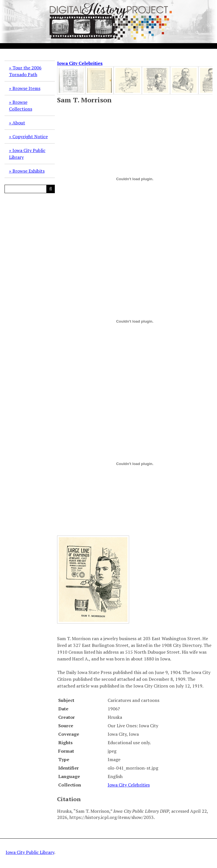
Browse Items (26, 88)
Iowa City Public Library (27, 154)
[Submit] (51, 189)
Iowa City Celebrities (80, 63)
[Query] (30, 189)
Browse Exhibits (29, 171)
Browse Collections (21, 105)
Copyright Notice (30, 136)
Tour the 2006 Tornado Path (25, 71)
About (19, 123)
